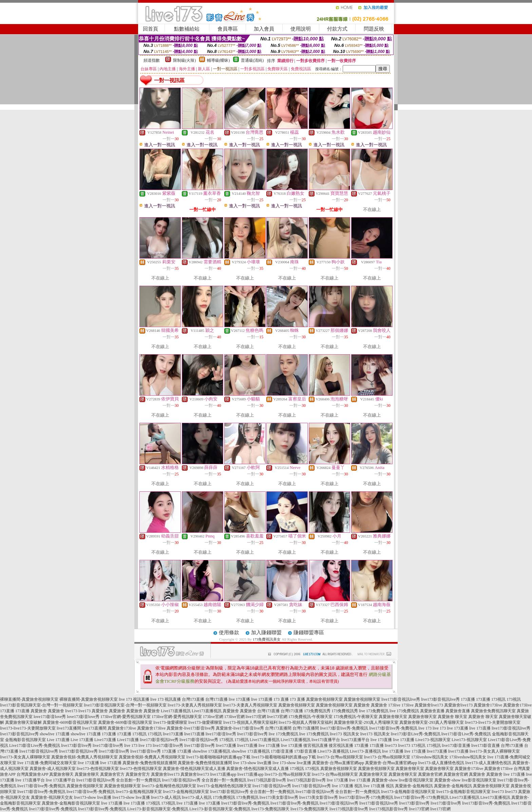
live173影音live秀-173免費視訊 (366, 797)
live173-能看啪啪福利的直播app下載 (218, 757)
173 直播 (281, 699)
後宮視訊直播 (316, 745)
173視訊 (498, 699)
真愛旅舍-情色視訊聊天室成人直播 (194, 769)
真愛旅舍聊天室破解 (23, 722)
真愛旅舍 (362, 705)
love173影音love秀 (50, 717)
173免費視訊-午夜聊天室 (310, 717)
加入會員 (264, 29)
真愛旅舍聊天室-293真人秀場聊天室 (366, 722)
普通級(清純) (252, 60)
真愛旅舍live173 (429, 705)
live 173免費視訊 (374, 711)
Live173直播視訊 (176, 711)
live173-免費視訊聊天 (270, 809)
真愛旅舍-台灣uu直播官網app (338, 763)
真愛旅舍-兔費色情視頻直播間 (150, 763)
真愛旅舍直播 (432, 711)
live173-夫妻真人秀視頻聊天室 (195, 705)
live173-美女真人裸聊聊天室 (495, 751)
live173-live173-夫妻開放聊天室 (493, 722)
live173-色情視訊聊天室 (98, 769)
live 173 (425, 728)
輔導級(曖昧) (218, 60)
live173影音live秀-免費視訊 (344, 728)
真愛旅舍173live (488, 705)
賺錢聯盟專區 (309, 632)
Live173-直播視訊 (333, 751)
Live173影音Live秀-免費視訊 (35, 745)
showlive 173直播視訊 (211, 751)
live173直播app (223, 774)
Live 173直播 (58, 740)
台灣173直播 (193, 699)
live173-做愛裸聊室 (170, 722)
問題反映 (374, 29)
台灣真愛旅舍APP (33, 774)
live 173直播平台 (30, 780)
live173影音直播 (456, 745)
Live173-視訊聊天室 (433, 740)
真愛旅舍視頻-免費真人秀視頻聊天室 (84, 757)
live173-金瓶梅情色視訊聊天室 (169, 786)
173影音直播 (282, 751)
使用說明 (301, 29)
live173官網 (256, 717)
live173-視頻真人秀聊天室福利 (250, 722)
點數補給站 (187, 29)
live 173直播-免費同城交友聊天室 (47, 763)
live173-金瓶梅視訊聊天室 (139, 792)
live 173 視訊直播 (134, 699)
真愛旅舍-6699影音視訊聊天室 (70, 722)
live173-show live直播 (93, 797)
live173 (71, 711)
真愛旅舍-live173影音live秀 (191, 728)
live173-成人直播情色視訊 (441, 763)
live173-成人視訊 (166, 797)
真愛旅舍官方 (112, 774)
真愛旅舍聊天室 (393, 717)
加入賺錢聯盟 (266, 632)
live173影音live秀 (221, 734)
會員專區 (228, 29)
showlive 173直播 (55, 734)
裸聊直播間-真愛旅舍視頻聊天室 (29, 699)
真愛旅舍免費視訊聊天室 (493, 711)
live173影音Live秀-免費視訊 (416, 734)
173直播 (468, 699)
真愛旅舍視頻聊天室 (324, 699)
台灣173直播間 (278, 728)
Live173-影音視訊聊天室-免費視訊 (158, 809)
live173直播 (173, 734)
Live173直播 (105, 740)
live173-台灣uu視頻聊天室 (340, 757)
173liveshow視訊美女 (430, 757)
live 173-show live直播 (252, 763)
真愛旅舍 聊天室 (452, 717)
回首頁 (150, 29)
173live (394, 705)
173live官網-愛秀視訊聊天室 (126, 717)
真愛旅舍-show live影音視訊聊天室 (402, 780)
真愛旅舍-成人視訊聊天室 (53, 769)
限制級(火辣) (185, 60)
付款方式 (337, 29)
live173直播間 (69, 728)
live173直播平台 (326, 740)
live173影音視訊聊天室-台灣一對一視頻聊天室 (41, 705)
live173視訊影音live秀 (267, 780)
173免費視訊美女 (267, 639)
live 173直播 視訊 (347, 786)
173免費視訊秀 (317, 711)
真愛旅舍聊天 (61, 774)
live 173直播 (239, 699)
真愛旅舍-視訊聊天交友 (52, 797)
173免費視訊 (224, 797)
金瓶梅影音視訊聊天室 (25, 740)
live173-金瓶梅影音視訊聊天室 (408, 792)
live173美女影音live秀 (279, 797)
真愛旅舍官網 (430, 774)
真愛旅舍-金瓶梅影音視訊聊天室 (71, 803)
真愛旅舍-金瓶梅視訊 (414, 786)
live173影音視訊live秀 (401, 699)
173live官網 (213, 717)
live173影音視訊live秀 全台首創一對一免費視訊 (119, 780)
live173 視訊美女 (345, 734)
